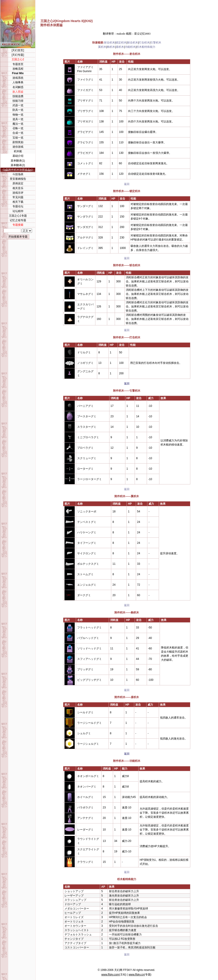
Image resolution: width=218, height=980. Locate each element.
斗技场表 (18, 174)
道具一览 (18, 119)
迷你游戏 (18, 147)
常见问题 (18, 197)
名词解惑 (18, 87)
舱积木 (111, 47)
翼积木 (102, 47)
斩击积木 (133, 43)
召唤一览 (18, 128)
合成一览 (18, 133)
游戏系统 (18, 78)
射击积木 (109, 43)
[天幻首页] (18, 50)
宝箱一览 (18, 138)
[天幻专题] (18, 55)
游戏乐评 (18, 193)
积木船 (18, 151)
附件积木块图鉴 (18, 170)
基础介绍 (18, 156)
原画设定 (18, 183)
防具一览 (18, 110)
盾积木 (120, 47)
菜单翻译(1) (18, 161)
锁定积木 (121, 43)
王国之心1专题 (18, 216)
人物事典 (18, 82)
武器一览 (18, 105)
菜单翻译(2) (18, 165)
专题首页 (18, 64)
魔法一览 (18, 124)
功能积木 (130, 47)
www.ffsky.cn (136, 975)
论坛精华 (18, 211)
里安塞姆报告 (18, 179)
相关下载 (18, 202)
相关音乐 (18, 188)
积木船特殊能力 (146, 47)
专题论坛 (18, 206)
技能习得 (18, 101)
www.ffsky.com (110, 975)
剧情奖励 (18, 142)
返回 (127, 184)
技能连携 (18, 96)
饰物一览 (18, 115)
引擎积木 (156, 43)
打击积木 (144, 43)
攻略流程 (18, 69)
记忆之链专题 (18, 220)
